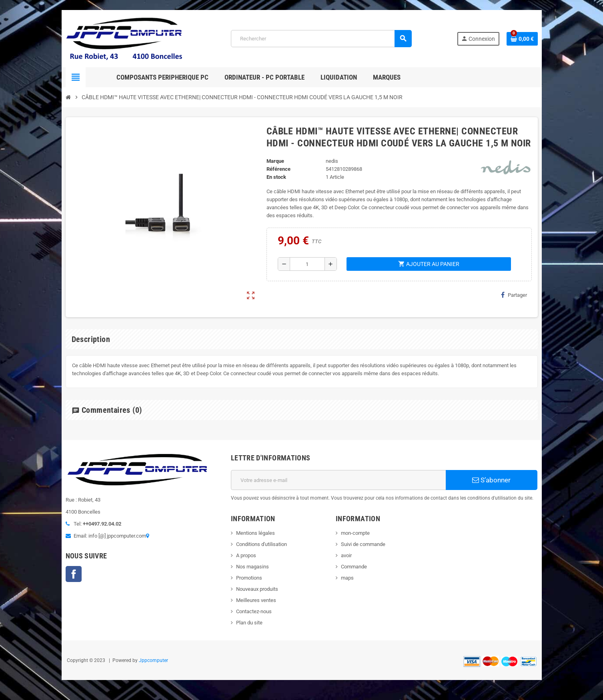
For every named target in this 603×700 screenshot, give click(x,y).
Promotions (249, 578)
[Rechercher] (321, 39)
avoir (346, 555)
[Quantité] (308, 264)
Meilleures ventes (256, 600)
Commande (354, 567)
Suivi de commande (363, 544)
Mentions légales (255, 533)
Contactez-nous (254, 611)
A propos (246, 555)
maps (347, 578)
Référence (278, 169)
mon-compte (355, 533)
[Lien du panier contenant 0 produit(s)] (522, 39)
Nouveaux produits (257, 589)
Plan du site (249, 623)
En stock (276, 177)
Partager (514, 295)
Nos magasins (252, 567)
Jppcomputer (153, 660)
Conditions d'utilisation (261, 544)
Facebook (74, 574)
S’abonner (491, 480)
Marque (275, 161)
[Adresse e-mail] (338, 480)
